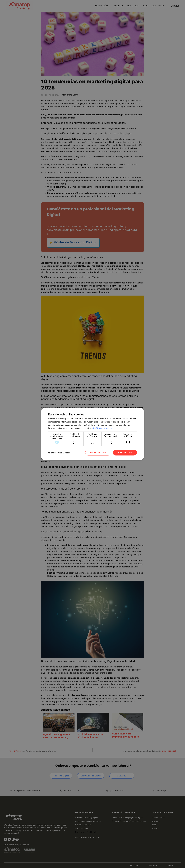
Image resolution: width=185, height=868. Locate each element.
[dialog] (92, 434)
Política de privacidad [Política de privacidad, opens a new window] (103, 428)
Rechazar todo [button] (98, 452)
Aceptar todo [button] (125, 452)
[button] (59, 453)
